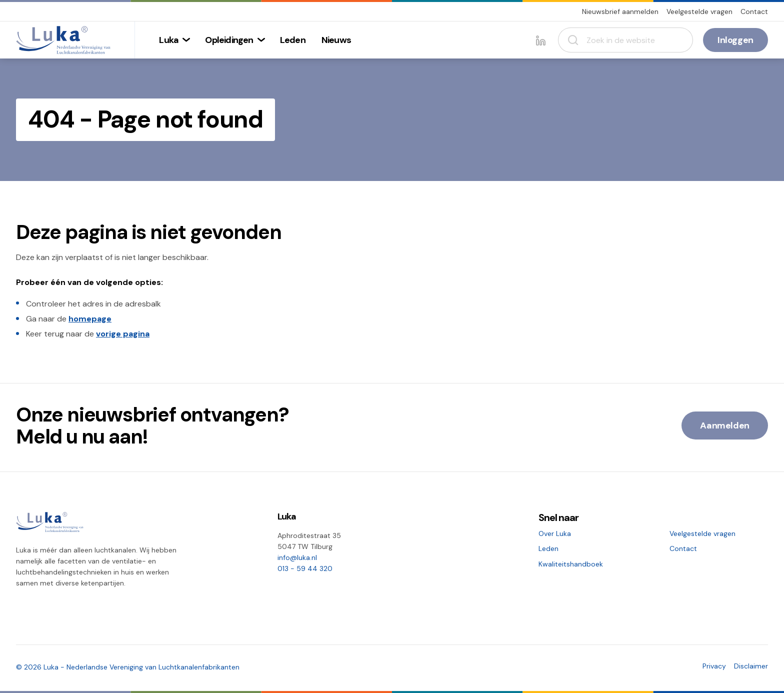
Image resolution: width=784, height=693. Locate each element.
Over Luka (555, 533)
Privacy (714, 666)
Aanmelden (725, 425)
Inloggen (735, 40)
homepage (90, 319)
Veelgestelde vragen (699, 11)
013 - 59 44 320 (305, 568)
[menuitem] (174, 40)
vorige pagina (123, 334)
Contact (754, 11)
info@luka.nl (297, 557)
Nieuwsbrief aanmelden (620, 11)
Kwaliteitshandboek (571, 564)
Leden (548, 548)
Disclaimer (751, 666)
